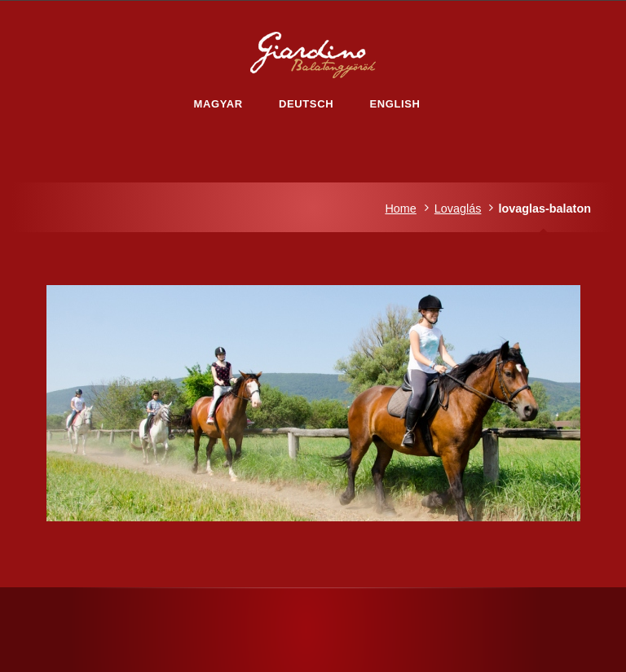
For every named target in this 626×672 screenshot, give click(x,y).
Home (400, 209)
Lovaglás (458, 209)
